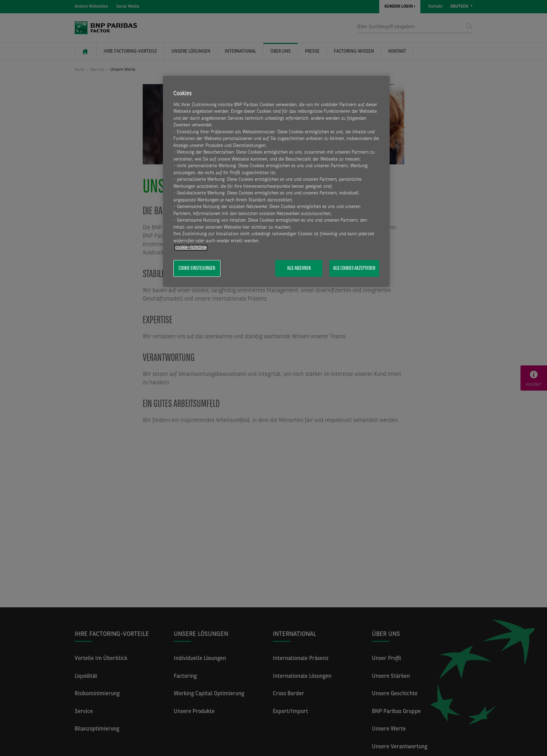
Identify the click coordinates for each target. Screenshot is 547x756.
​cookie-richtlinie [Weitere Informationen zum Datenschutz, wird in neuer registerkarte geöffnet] (191, 248)
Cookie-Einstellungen (197, 268)
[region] (276, 181)
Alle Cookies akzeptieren (354, 268)
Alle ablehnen (299, 268)
